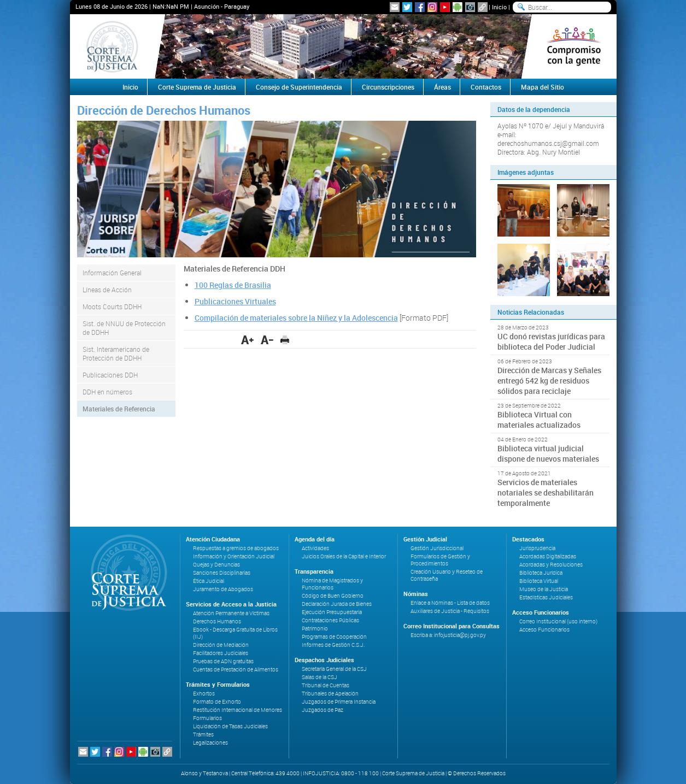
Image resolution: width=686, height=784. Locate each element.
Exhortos (204, 694)
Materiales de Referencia (119, 409)
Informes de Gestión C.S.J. (333, 645)
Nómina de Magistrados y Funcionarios (332, 584)
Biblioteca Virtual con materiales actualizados (539, 420)
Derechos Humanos (217, 621)
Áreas (442, 87)
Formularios (207, 718)
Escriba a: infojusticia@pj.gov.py (448, 635)
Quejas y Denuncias (216, 565)
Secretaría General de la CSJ (334, 669)
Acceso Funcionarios (544, 630)
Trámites (203, 735)
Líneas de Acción (107, 290)
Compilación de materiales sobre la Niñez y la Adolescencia (296, 318)
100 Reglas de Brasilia (233, 285)
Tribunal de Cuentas (326, 685)
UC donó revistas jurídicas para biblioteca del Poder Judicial (551, 341)
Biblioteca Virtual (539, 581)
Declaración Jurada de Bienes (337, 604)
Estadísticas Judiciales (546, 597)
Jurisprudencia (537, 548)
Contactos (486, 87)
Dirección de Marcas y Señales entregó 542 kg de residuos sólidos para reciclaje (549, 381)
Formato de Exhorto (217, 702)
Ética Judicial (209, 581)
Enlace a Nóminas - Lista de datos (450, 603)
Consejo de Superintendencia (299, 87)
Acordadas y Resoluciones (551, 565)
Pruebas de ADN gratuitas (223, 661)
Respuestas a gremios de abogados (236, 548)
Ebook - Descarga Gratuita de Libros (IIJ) (235, 633)
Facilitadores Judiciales (221, 653)
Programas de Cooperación (334, 637)
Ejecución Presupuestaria (332, 612)
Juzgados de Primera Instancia (339, 702)
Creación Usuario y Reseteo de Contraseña (447, 575)
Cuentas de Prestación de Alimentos (236, 670)
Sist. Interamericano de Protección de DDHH (116, 353)
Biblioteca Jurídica (541, 573)
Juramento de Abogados (223, 589)
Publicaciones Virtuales (235, 301)
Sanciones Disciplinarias (222, 573)
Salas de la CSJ (319, 677)
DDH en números (107, 392)
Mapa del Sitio (543, 87)
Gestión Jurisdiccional (437, 548)
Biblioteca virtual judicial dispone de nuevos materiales (548, 453)
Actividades (315, 548)
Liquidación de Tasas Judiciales (230, 726)
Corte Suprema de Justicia (197, 87)
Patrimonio (315, 629)
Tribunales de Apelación (330, 694)
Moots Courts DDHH (112, 306)
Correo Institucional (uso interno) (558, 621)
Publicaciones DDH (110, 375)
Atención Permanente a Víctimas (231, 613)
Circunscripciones (388, 87)
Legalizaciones (210, 743)
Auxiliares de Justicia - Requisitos (450, 611)
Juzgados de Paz (323, 710)
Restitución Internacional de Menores (238, 710)
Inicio (499, 7)
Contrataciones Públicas (330, 620)
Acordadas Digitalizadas (548, 556)
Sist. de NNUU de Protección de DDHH (124, 328)
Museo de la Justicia (544, 589)
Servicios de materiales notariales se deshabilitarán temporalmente (546, 493)
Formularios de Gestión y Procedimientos (440, 560)
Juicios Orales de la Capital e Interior (344, 556)
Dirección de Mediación (221, 645)
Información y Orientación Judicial (234, 556)
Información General (112, 273)
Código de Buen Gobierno (333, 596)
